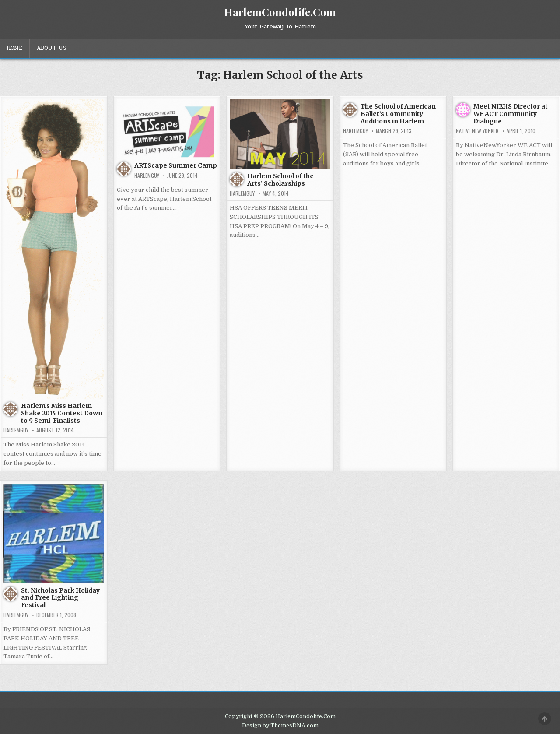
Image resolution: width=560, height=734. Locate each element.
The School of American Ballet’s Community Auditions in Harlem (398, 114)
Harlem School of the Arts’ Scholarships (280, 180)
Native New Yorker (477, 131)
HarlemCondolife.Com (280, 12)
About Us (51, 48)
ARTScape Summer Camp (176, 165)
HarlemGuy (16, 430)
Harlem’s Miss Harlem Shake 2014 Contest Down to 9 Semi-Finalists (62, 413)
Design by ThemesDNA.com (280, 726)
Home (14, 48)
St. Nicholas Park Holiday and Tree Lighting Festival (60, 598)
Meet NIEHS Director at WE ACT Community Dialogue (511, 114)
